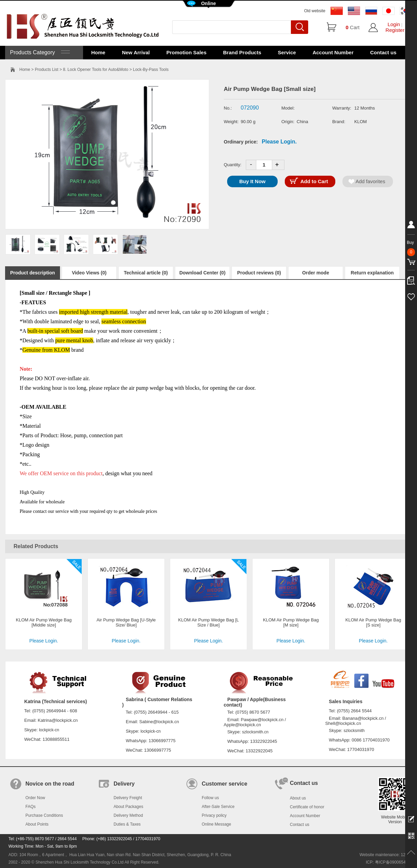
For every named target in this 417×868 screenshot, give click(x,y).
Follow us (210, 798)
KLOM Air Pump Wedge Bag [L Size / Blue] (209, 622)
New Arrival (136, 52)
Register (395, 30)
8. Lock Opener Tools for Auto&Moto (96, 70)
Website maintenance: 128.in (386, 855)
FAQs (31, 807)
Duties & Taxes (127, 824)
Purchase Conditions (44, 815)
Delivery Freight (128, 798)
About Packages (128, 807)
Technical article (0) (146, 273)
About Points (37, 824)
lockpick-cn (49, 730)
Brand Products (242, 52)
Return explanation (372, 273)
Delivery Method (128, 815)
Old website (315, 11)
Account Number (333, 52)
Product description (33, 273)
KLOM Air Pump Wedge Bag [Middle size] (44, 622)
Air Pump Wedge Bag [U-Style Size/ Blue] (126, 622)
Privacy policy (214, 815)
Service (287, 52)
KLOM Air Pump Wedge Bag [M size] (291, 622)
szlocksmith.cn (255, 732)
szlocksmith (354, 731)
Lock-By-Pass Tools (151, 70)
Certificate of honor (307, 807)
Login (394, 24)
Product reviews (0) (259, 273)
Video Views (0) (89, 273)
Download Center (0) (202, 273)
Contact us (383, 52)
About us (298, 798)
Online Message (216, 824)
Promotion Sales (186, 52)
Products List (47, 70)
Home (98, 52)
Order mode (315, 273)
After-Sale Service (218, 807)
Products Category (39, 52)
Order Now (35, 798)
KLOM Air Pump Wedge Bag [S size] (373, 622)
